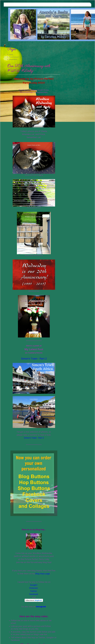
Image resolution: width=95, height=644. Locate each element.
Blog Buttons (13, 59)
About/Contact (14, 57)
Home (11, 55)
